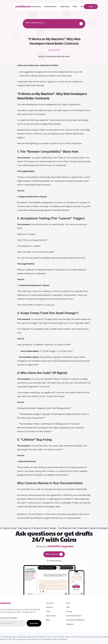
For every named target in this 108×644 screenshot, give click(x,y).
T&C (68, 607)
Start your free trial (35, 85)
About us (49, 607)
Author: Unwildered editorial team (54, 56)
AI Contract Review (74, 616)
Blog (48, 620)
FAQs (48, 611)
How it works (51, 616)
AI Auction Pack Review (75, 620)
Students (70, 624)
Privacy (69, 611)
